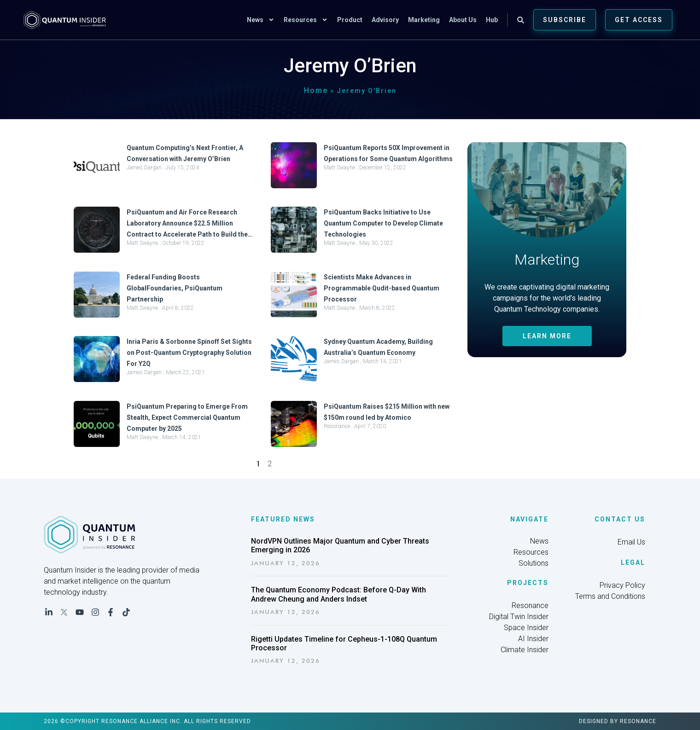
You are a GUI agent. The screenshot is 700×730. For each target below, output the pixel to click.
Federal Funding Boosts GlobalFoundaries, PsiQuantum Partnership (175, 288)
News (261, 20)
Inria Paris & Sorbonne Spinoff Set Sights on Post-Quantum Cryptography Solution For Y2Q (189, 353)
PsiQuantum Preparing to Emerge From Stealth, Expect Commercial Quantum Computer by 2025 (187, 417)
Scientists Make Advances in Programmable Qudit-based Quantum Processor (382, 288)
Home (316, 90)
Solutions (534, 563)
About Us (463, 20)
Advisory (385, 20)
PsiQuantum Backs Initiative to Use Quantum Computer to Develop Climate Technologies (383, 223)
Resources (306, 20)
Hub (492, 20)
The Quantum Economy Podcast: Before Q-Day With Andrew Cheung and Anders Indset (338, 594)
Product (350, 20)
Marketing (424, 20)
